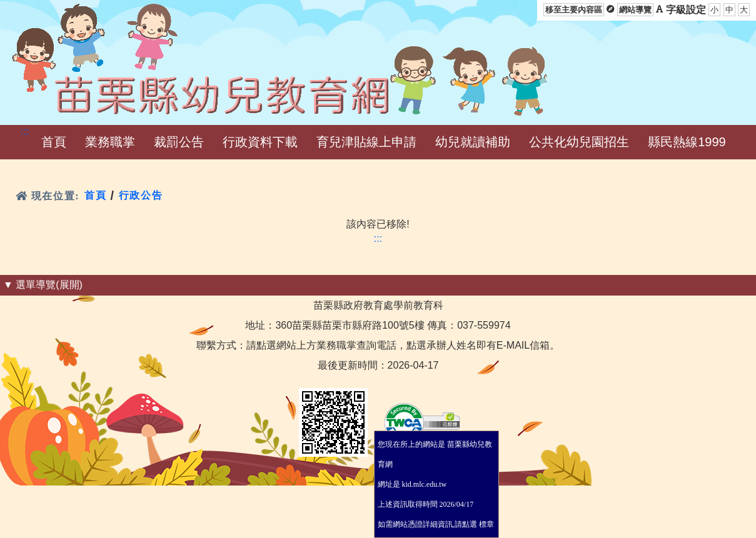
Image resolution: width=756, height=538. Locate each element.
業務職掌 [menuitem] (110, 142)
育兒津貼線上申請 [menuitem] (366, 142)
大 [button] (744, 10)
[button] (54, 142)
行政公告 (141, 195)
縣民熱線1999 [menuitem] (687, 142)
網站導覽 (635, 10)
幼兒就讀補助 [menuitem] (473, 142)
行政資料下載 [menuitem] (260, 142)
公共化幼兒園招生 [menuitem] (579, 142)
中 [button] (729, 10)
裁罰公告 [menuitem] (179, 142)
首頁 (95, 195)
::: (25, 132)
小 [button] (714, 10)
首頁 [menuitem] (54, 142)
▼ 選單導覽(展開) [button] (43, 285)
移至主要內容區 (574, 10)
